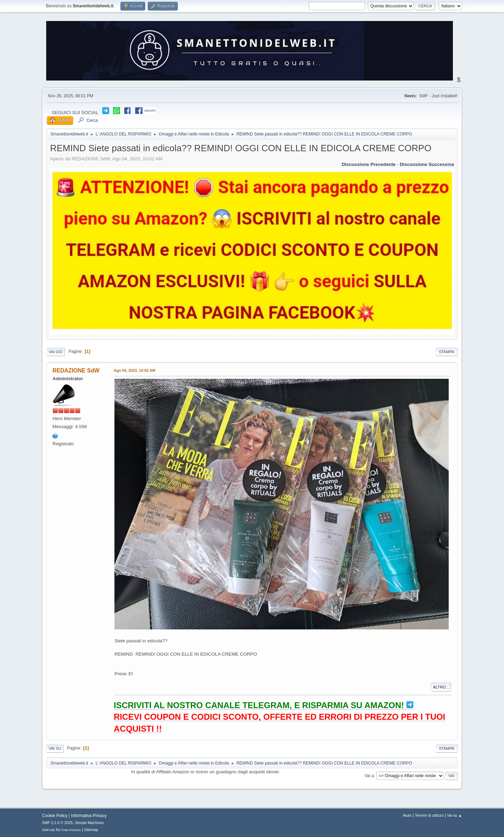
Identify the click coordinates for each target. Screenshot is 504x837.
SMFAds (48, 830)
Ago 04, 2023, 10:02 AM (135, 370)
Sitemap (91, 830)
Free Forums (71, 830)
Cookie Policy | (56, 816)
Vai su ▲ (454, 815)
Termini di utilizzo (429, 815)
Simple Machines (89, 823)
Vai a (369, 776)
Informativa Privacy (89, 816)
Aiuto (407, 815)
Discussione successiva (427, 164)
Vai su (55, 748)
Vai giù (56, 352)
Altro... (441, 687)
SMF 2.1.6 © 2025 (57, 823)
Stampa (447, 352)
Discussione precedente (369, 164)
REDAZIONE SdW (76, 371)
